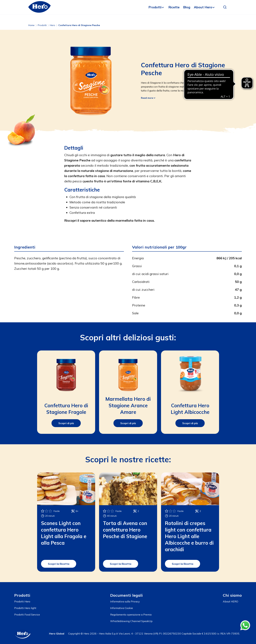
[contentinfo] (128, 613)
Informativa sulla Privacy (125, 601)
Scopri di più (66, 423)
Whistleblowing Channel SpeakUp (131, 621)
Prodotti (155, 7)
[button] (225, 7)
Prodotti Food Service (27, 615)
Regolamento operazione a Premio (131, 615)
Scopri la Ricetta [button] (59, 564)
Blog (187, 7)
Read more (148, 98)
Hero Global (57, 634)
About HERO (230, 601)
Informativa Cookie (122, 608)
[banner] (128, 7)
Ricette (174, 7)
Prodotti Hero (22, 601)
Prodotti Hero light (25, 608)
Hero (52, 25)
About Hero (203, 7)
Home (31, 25)
